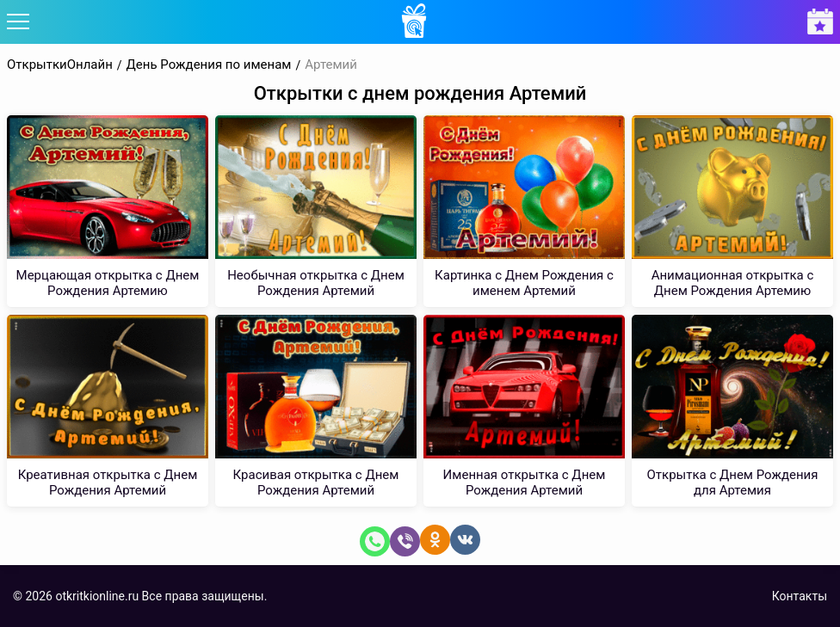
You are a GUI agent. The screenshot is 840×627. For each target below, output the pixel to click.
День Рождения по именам (209, 65)
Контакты (800, 596)
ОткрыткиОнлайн (60, 65)
